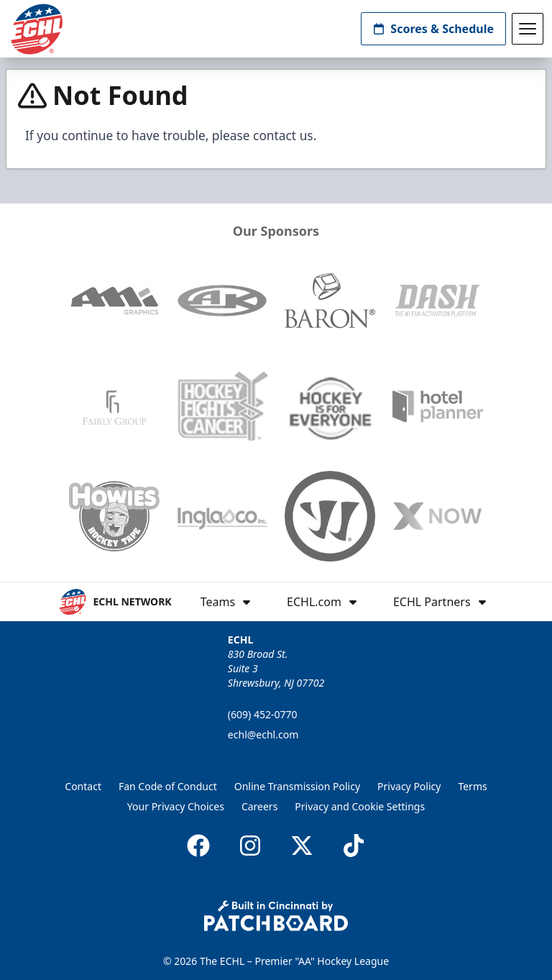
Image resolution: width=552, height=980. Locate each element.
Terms (472, 786)
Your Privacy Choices (176, 806)
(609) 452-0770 (263, 714)
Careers (259, 806)
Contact (83, 786)
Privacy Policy (409, 786)
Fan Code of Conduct (168, 786)
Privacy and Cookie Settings (360, 806)
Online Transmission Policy (297, 786)
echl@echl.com (263, 734)
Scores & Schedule (433, 29)
